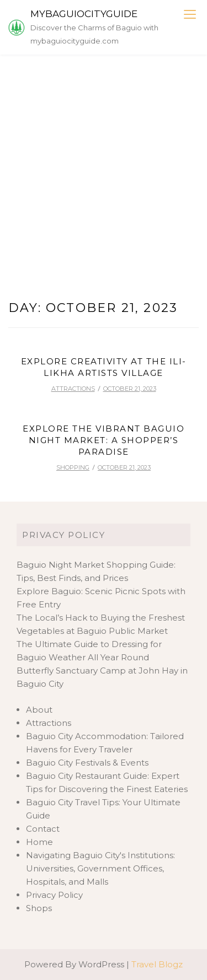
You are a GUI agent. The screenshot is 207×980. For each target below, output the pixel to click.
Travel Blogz (157, 964)
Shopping (73, 467)
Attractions (73, 389)
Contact (43, 829)
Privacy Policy (63, 535)
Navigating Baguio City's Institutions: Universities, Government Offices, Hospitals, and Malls (100, 868)
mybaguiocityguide (84, 14)
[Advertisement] (104, 163)
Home (39, 842)
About (39, 710)
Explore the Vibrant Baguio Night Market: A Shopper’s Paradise (104, 440)
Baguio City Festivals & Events (87, 763)
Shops (39, 908)
